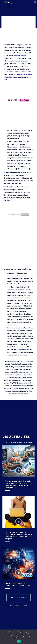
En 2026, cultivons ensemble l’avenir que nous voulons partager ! (18, 585)
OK (19, 641)
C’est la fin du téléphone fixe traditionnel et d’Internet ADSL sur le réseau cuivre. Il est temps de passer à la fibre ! (18, 536)
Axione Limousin (20, 56)
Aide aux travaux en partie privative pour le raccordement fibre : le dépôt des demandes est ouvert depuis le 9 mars (18, 484)
